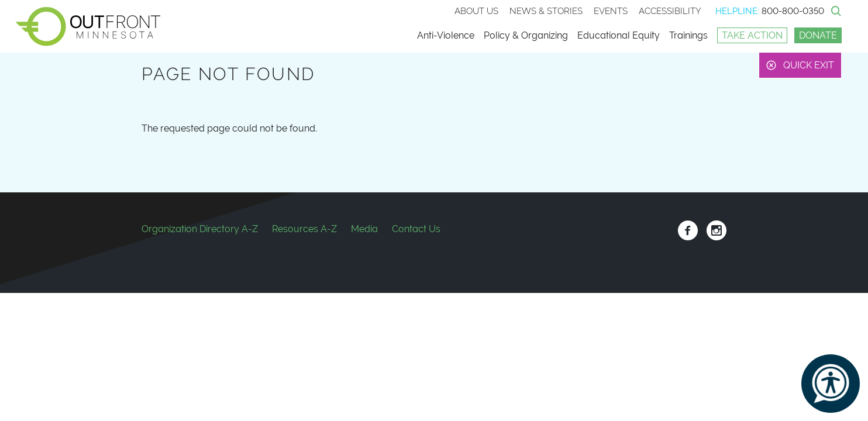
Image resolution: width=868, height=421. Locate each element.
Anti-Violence (446, 35)
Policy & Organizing (526, 35)
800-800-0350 (793, 11)
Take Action (752, 35)
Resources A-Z (304, 229)
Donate (818, 35)
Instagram (716, 231)
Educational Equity (619, 35)
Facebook (688, 231)
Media (364, 229)
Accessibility (670, 11)
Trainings (688, 35)
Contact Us (416, 229)
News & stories (546, 11)
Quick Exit (809, 65)
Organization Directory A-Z (200, 229)
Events (611, 11)
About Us (476, 11)
